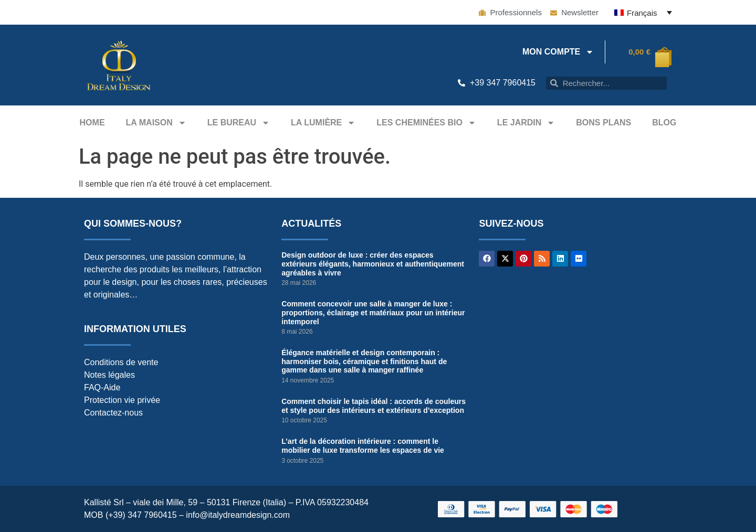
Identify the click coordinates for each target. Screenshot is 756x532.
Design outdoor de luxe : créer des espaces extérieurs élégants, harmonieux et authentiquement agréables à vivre (373, 264)
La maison (156, 123)
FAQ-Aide (102, 387)
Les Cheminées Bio (426, 123)
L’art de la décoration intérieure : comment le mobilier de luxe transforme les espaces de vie (363, 446)
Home (92, 123)
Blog (664, 123)
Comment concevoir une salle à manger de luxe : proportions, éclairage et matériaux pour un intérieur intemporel (373, 313)
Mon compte (558, 52)
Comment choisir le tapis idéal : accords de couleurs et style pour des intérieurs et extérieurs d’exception (374, 406)
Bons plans (603, 123)
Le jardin (526, 123)
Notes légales (109, 375)
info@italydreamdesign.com (238, 515)
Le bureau (239, 123)
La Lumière (323, 123)
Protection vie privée (122, 400)
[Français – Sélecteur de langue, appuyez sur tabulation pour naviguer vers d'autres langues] (643, 12)
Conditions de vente (121, 362)
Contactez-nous (113, 413)
